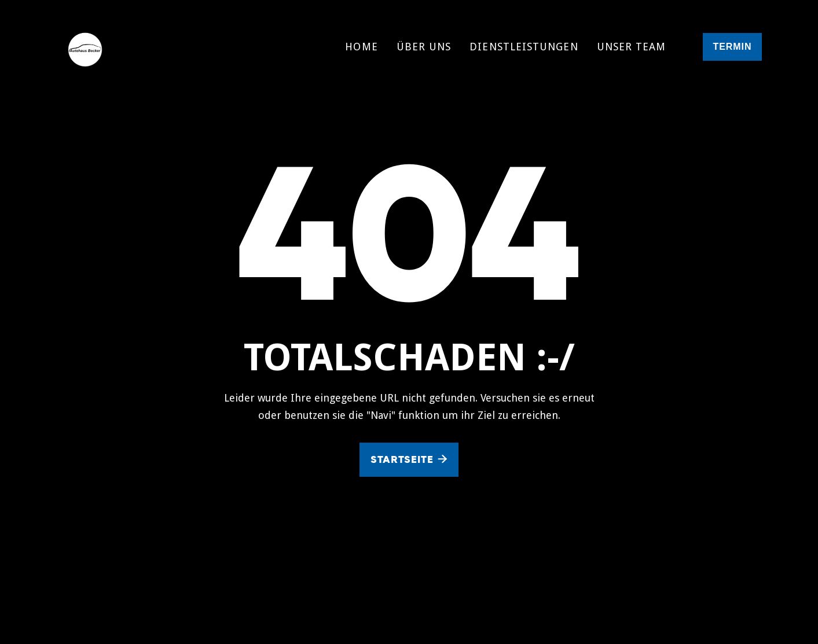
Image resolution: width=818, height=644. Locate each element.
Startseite (409, 460)
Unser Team (632, 47)
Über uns (424, 47)
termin (732, 47)
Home (361, 47)
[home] (113, 47)
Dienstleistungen (524, 47)
